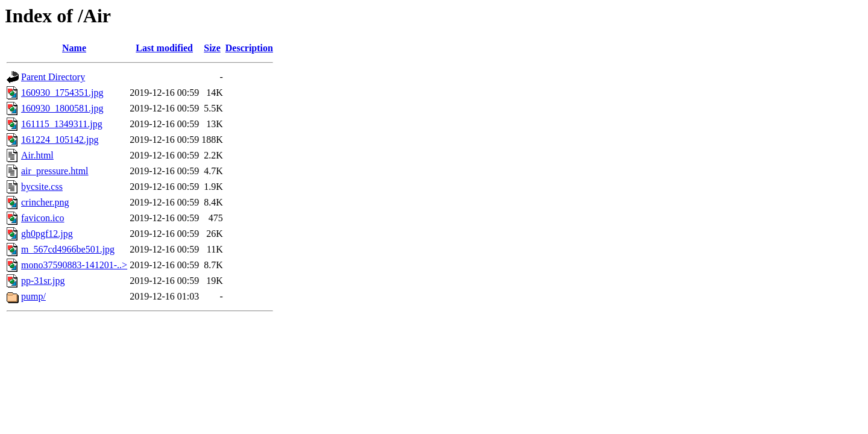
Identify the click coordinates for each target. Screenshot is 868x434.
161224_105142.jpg (60, 140)
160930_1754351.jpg (62, 93)
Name (74, 48)
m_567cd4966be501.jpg (68, 249)
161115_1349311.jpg (62, 124)
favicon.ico (43, 218)
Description (249, 48)
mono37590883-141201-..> (74, 265)
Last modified (164, 48)
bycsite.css (42, 187)
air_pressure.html (55, 171)
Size (212, 48)
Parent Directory (53, 77)
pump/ (33, 296)
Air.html (37, 155)
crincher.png (45, 202)
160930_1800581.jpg (62, 108)
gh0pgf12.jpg (47, 234)
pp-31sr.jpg (43, 281)
